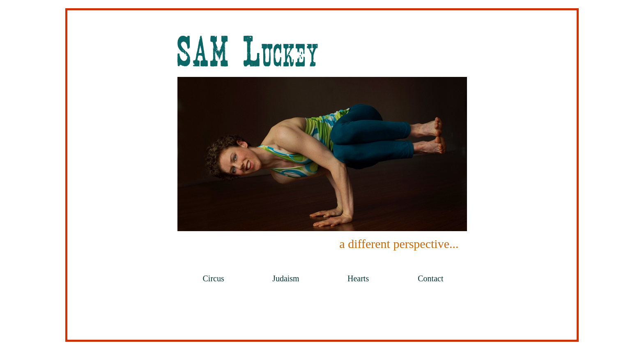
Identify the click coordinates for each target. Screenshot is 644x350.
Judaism (286, 278)
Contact (430, 278)
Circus (214, 278)
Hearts (358, 278)
